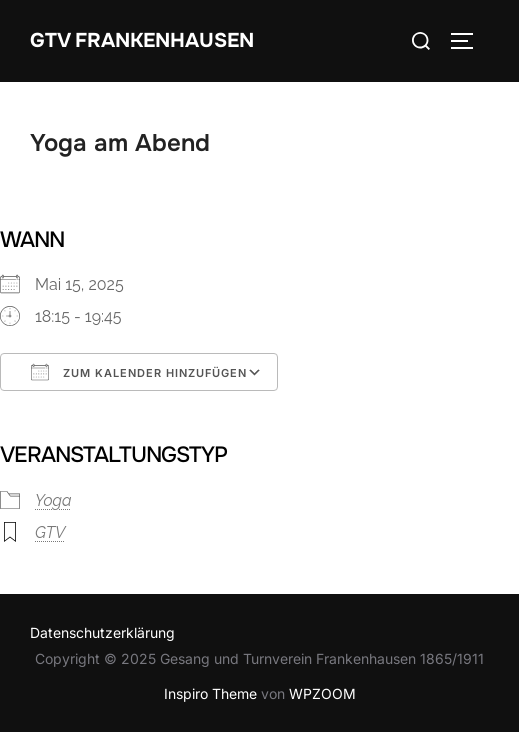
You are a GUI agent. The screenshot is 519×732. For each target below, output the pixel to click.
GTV (50, 532)
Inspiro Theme (210, 693)
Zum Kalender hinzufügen (139, 372)
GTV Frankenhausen (142, 40)
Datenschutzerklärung (102, 632)
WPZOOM (322, 693)
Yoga (53, 500)
